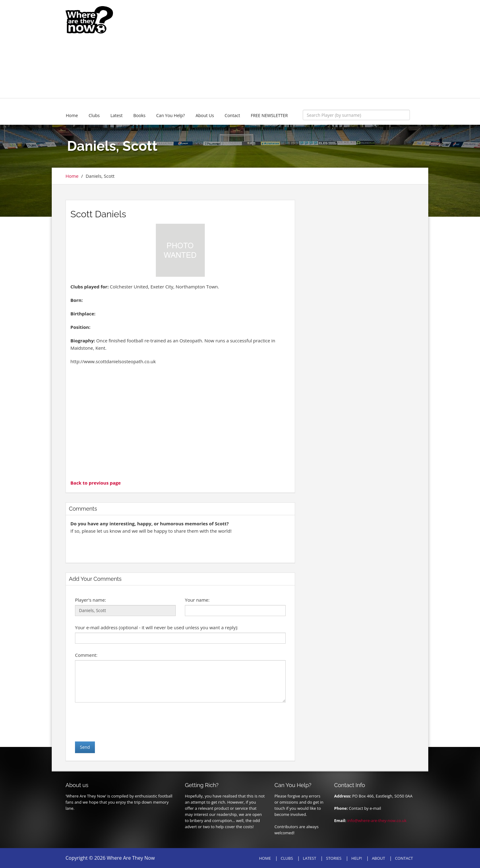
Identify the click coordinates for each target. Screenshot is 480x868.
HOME (265, 858)
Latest (117, 115)
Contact (232, 115)
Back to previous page (96, 483)
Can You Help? (171, 115)
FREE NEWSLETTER (269, 115)
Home (72, 115)
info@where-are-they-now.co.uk (377, 820)
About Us (205, 115)
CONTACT (404, 858)
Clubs (94, 115)
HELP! (357, 858)
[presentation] (122, 722)
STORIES (334, 858)
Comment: (86, 655)
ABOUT (379, 858)
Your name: (197, 600)
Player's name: (90, 600)
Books (139, 115)
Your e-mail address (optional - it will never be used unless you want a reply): (157, 627)
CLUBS (287, 858)
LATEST (309, 858)
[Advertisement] (285, 49)
